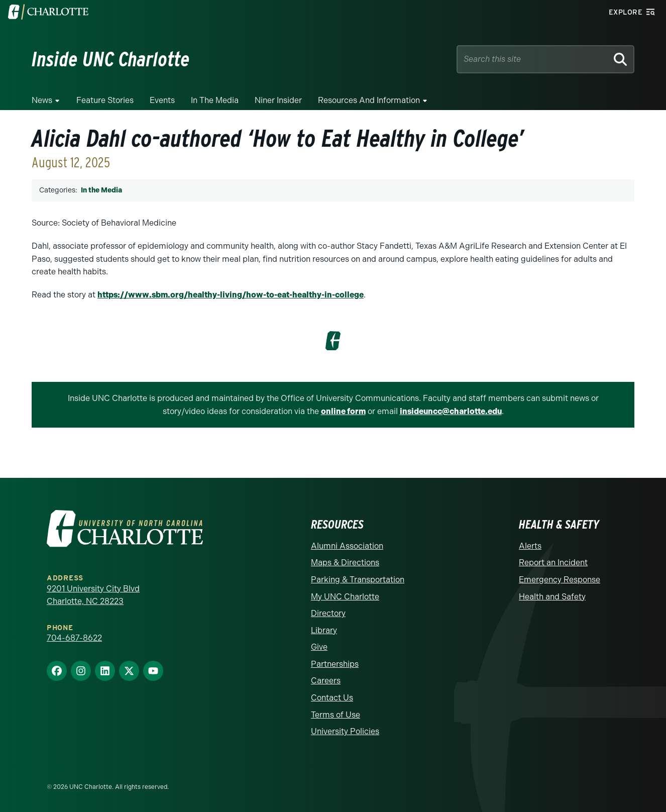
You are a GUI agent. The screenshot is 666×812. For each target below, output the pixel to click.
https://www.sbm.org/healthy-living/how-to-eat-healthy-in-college (231, 295)
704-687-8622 (74, 638)
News (42, 100)
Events (162, 100)
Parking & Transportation (358, 580)
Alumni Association (347, 546)
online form (343, 411)
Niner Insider (278, 100)
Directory (328, 613)
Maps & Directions (345, 563)
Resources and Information (369, 100)
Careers (326, 681)
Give (319, 647)
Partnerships (335, 664)
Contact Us (332, 698)
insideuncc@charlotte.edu (451, 411)
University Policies (345, 731)
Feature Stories (105, 100)
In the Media (215, 100)
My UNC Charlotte (345, 597)
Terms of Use (336, 715)
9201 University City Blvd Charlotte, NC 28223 (93, 595)
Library (324, 630)
